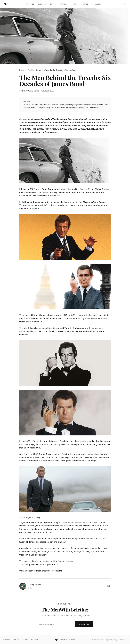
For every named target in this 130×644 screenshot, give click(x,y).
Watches (30, 4)
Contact (16, 640)
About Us (25, 640)
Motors (42, 4)
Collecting (98, 4)
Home (22, 70)
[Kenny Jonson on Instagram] (108, 586)
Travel (63, 4)
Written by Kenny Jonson (29, 91)
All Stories (7, 640)
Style (53, 4)
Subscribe (84, 624)
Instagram (35, 640)
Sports (74, 4)
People (85, 4)
